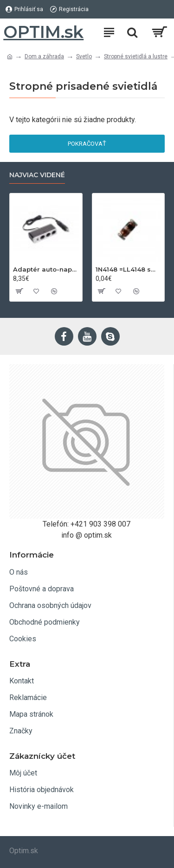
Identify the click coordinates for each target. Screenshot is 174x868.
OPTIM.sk (43, 32)
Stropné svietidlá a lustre (136, 56)
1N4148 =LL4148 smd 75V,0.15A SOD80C (129, 269)
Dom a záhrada (44, 56)
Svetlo (84, 56)
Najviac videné (37, 175)
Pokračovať (87, 144)
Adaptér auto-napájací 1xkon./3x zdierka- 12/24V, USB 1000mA (46, 269)
